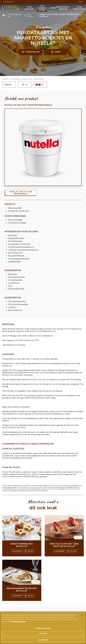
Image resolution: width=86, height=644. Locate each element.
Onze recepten (30, 15)
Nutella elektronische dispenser (59, 8)
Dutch (81, 2)
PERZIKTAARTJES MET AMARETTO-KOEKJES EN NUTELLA (59, 15)
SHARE (56, 52)
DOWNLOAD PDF (31, 52)
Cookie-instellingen (43, 630)
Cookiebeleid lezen (18, 624)
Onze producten (29, 8)
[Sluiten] (82, 617)
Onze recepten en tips (42, 8)
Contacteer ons (8, 2)
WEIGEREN (43, 635)
